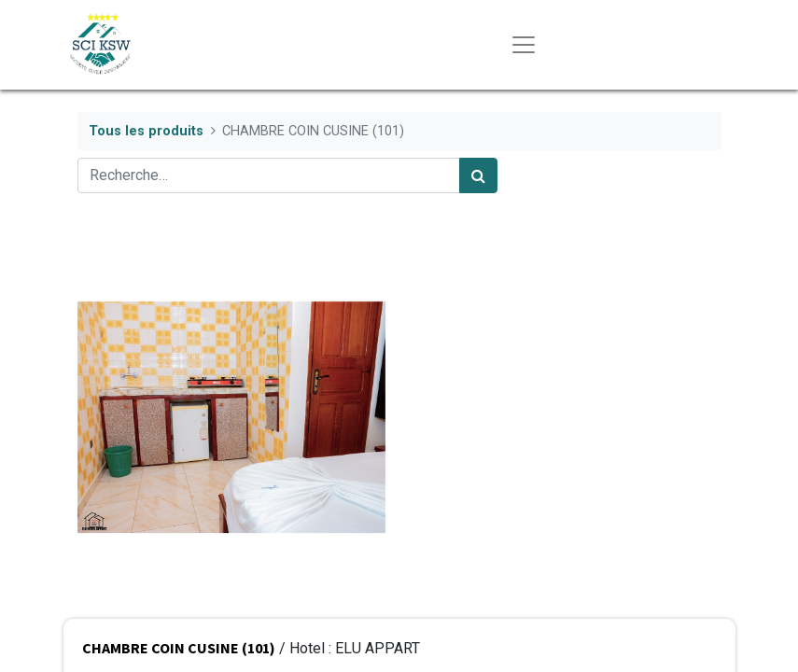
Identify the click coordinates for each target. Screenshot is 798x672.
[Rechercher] (478, 175)
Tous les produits (146, 131)
